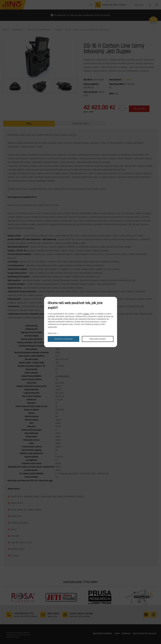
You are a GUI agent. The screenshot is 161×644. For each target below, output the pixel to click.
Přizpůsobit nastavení (98, 339)
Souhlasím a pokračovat (63, 339)
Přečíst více (52, 333)
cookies (86, 314)
